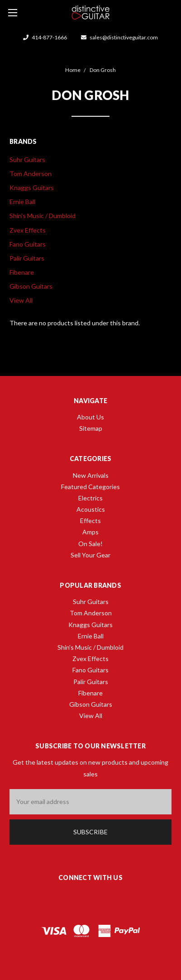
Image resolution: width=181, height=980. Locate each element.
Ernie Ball (22, 202)
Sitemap (91, 428)
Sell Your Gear (90, 555)
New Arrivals (91, 475)
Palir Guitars (27, 258)
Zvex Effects (28, 230)
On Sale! (90, 544)
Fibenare (22, 272)
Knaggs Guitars (32, 188)
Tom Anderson (31, 174)
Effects (90, 521)
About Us (90, 417)
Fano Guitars (28, 244)
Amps (90, 532)
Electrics (90, 498)
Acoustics (91, 509)
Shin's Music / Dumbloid (43, 216)
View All (21, 300)
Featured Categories (90, 487)
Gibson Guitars (31, 286)
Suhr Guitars (27, 159)
